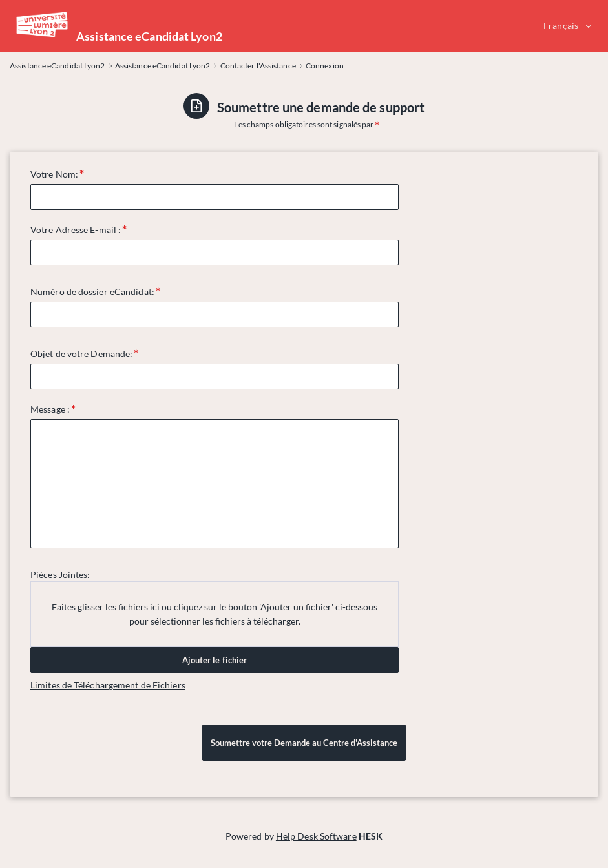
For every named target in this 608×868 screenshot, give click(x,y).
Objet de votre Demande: (81, 354)
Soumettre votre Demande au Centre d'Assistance (304, 743)
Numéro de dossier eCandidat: (92, 292)
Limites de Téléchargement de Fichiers (108, 685)
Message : (50, 409)
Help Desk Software (316, 836)
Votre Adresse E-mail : (76, 230)
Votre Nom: (54, 174)
